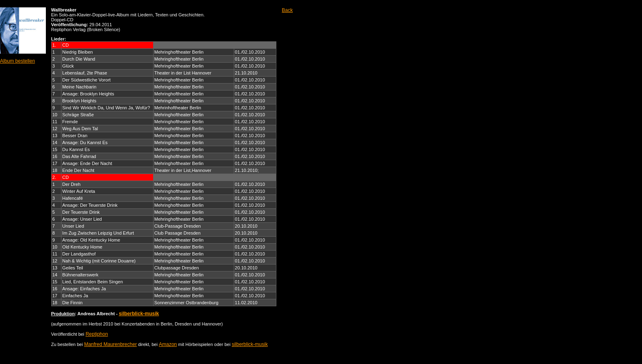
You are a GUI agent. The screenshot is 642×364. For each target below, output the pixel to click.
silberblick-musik (139, 314)
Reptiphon (97, 334)
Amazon (168, 344)
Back (287, 10)
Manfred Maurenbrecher (110, 344)
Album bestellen (17, 61)
